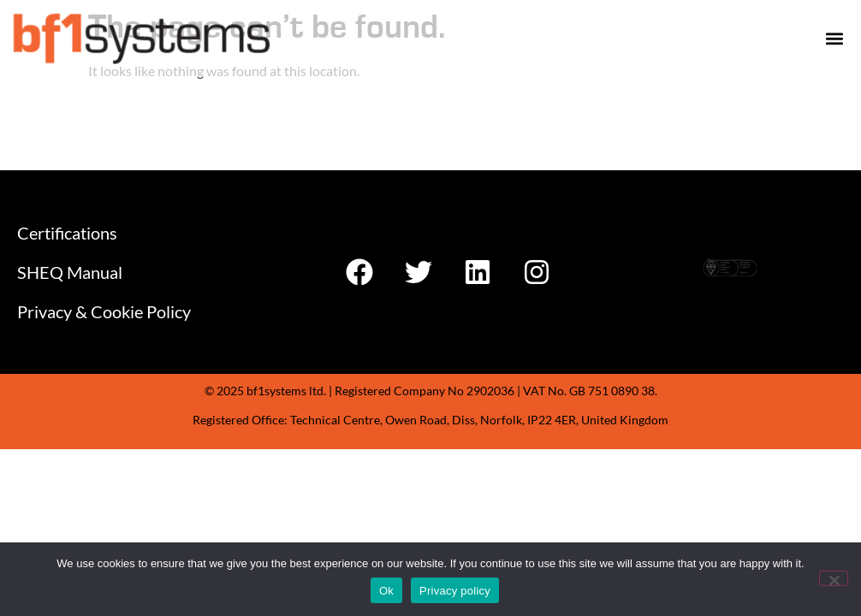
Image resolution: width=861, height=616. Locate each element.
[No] (834, 578)
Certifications (67, 233)
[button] (834, 38)
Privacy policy (455, 591)
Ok (386, 591)
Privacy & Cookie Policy (104, 311)
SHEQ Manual (70, 272)
